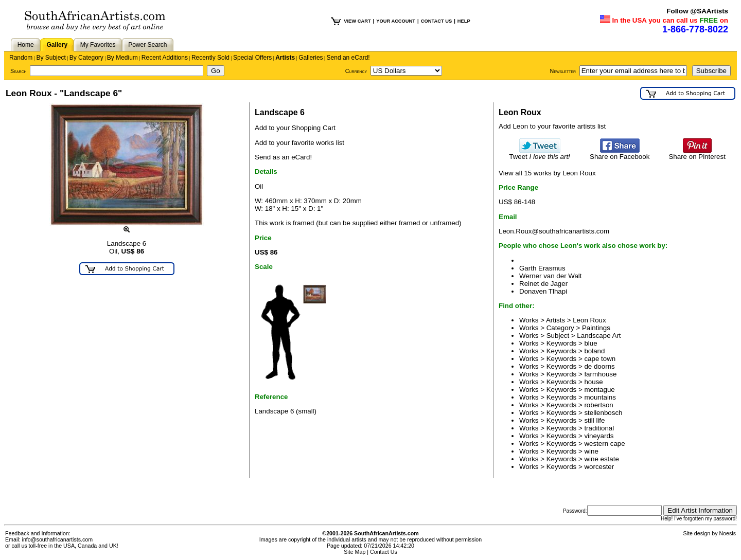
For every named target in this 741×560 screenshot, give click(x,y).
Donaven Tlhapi (543, 291)
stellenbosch (603, 413)
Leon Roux (589, 320)
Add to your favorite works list (299, 143)
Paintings (596, 328)
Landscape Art (599, 336)
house (593, 382)
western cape (604, 444)
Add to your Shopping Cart (295, 128)
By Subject (51, 58)
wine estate (601, 459)
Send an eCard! (348, 58)
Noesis (727, 533)
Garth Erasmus (542, 268)
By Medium (122, 58)
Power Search (147, 45)
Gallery (57, 45)
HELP (464, 21)
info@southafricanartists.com (58, 539)
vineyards (599, 436)
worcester (599, 467)
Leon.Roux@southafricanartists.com (554, 231)
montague (599, 390)
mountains (600, 397)
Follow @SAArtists (697, 11)
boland (594, 351)
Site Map (355, 552)
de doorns (599, 366)
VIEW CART (357, 21)
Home (26, 45)
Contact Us (384, 552)
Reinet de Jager (543, 284)
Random (21, 58)
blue (590, 343)
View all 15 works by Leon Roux (547, 173)
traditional (599, 428)
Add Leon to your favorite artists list (552, 126)
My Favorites (98, 45)
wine (591, 451)
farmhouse (600, 374)
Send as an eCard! (283, 157)
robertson (598, 405)
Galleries (311, 58)
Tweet (540, 153)
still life (594, 420)
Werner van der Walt (550, 276)
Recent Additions (165, 58)
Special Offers (252, 58)
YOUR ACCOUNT (396, 21)
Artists (285, 58)
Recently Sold (210, 58)
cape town (600, 359)
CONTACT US (436, 21)
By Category (86, 58)
